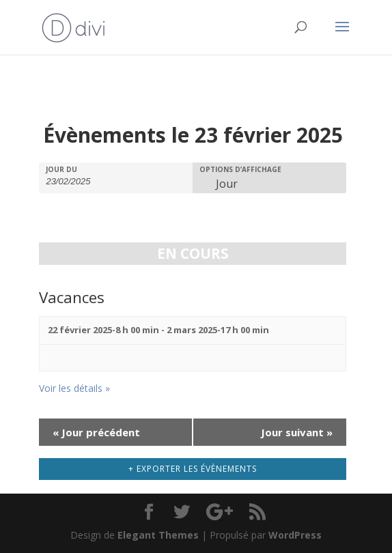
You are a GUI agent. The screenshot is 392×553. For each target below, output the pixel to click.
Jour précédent (96, 432)
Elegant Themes (158, 535)
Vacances (72, 297)
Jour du (61, 169)
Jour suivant (297, 432)
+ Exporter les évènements (193, 469)
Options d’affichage (240, 169)
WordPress (295, 535)
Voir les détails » (74, 388)
